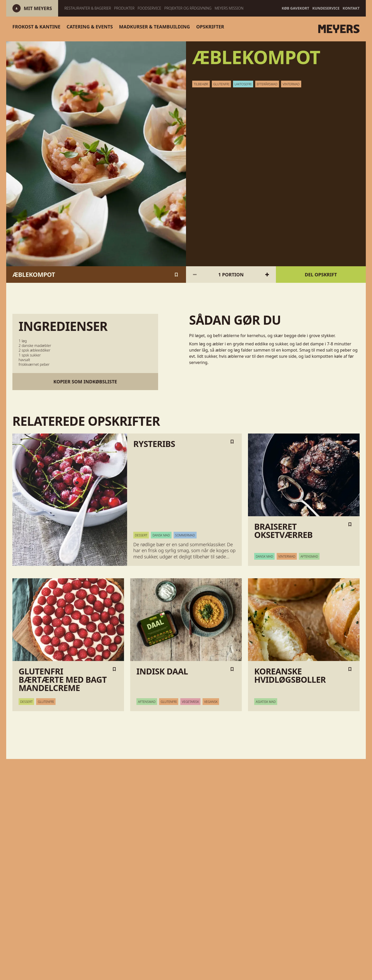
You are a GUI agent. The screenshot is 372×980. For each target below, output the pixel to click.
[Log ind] (38, 8)
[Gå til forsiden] (308, 29)
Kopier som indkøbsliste (85, 382)
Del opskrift (321, 275)
